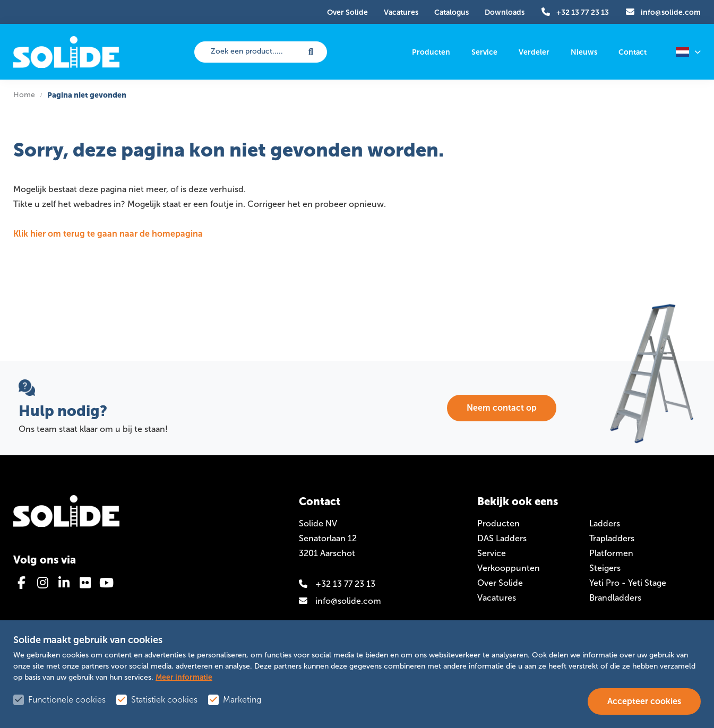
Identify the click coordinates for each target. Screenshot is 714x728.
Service (492, 553)
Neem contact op (502, 408)
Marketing (242, 700)
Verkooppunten (509, 568)
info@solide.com (340, 601)
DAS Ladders (502, 538)
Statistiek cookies (164, 700)
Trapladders (612, 538)
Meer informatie (184, 677)
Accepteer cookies (644, 701)
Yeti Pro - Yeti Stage (628, 583)
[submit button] (311, 52)
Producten (498, 523)
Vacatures (497, 598)
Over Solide (500, 583)
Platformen (611, 553)
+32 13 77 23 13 (337, 584)
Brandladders (615, 598)
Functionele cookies (67, 700)
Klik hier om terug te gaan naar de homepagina (108, 234)
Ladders (605, 523)
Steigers (605, 568)
